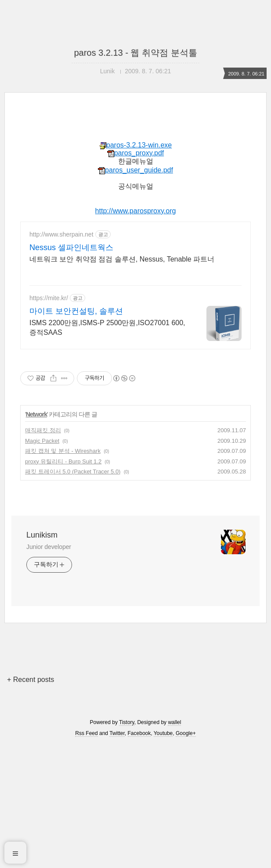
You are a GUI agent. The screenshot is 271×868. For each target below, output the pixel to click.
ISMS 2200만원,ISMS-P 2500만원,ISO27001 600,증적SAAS (107, 328)
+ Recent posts (31, 680)
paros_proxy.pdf (136, 153)
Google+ (186, 733)
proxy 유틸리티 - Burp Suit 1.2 (63, 461)
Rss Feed (86, 733)
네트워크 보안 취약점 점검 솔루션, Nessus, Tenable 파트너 (122, 259)
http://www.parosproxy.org (136, 211)
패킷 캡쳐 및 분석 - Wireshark (63, 451)
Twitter (117, 733)
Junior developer (49, 547)
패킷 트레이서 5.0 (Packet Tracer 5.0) (73, 472)
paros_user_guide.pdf (135, 170)
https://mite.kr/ (49, 298)
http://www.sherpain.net (61, 234)
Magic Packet (42, 441)
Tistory (127, 722)
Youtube (163, 733)
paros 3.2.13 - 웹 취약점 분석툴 (135, 53)
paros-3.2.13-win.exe (135, 145)
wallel (174, 722)
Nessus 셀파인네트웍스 (71, 247)
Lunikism (42, 535)
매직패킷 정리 (43, 430)
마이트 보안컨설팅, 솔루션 (76, 311)
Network (36, 414)
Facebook (139, 733)
